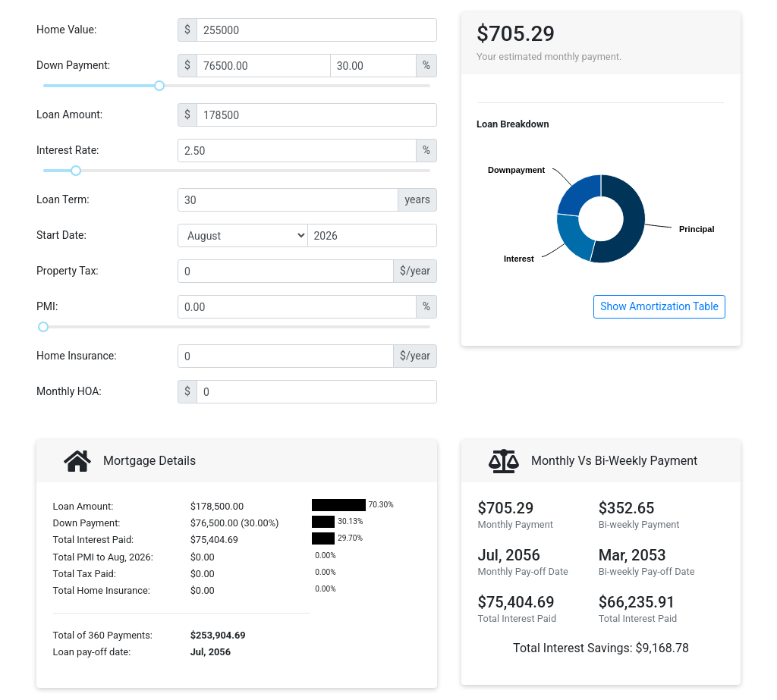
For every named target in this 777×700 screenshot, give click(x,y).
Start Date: (61, 235)
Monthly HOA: (69, 391)
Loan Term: (63, 199)
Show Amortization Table (659, 306)
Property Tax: (68, 271)
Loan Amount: (69, 115)
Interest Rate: (68, 150)
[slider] (159, 86)
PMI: (47, 306)
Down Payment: (73, 65)
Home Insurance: (77, 356)
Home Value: (66, 30)
